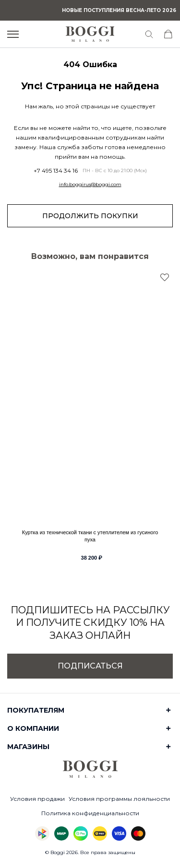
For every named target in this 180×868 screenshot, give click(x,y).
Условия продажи (37, 799)
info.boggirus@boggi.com (90, 185)
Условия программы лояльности (119, 799)
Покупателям (36, 710)
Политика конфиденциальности (90, 813)
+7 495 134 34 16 (56, 171)
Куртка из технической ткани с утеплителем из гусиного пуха (90, 536)
